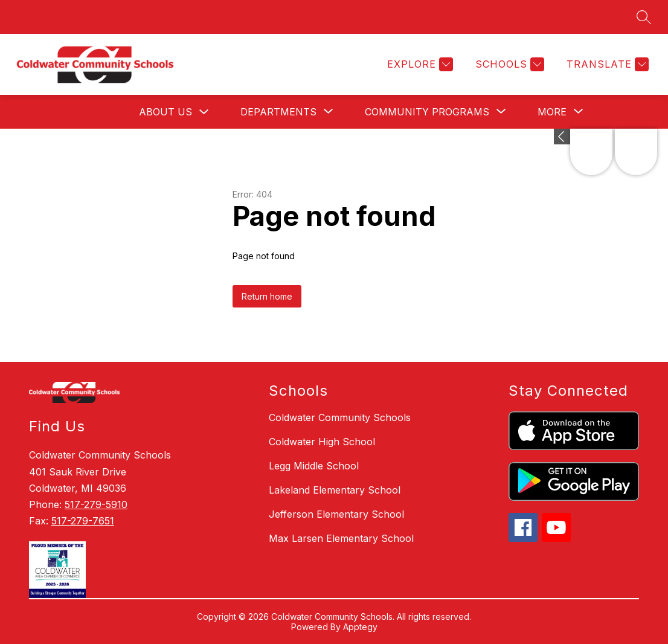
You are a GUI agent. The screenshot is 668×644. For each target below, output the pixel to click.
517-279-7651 (83, 521)
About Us (165, 112)
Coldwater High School (322, 442)
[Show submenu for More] (552, 112)
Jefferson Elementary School (336, 514)
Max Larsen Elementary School (341, 538)
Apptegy (360, 627)
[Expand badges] (562, 137)
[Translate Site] (606, 64)
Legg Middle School (314, 466)
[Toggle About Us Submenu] (204, 112)
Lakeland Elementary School (335, 490)
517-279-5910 (96, 504)
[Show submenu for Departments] (278, 112)
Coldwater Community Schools (340, 417)
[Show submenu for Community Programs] (427, 112)
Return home (267, 296)
